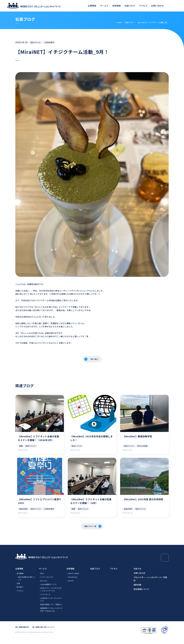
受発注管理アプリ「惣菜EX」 (51, 610)
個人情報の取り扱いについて (43, 633)
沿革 (18, 589)
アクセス (143, 6)
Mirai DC (44, 586)
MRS (42, 579)
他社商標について (141, 595)
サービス (104, 6)
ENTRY (71, 586)
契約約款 (137, 590)
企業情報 (92, 6)
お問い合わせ (157, 6)
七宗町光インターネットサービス (51, 605)
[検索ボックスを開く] (176, 6)
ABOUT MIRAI (73, 579)
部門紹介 (20, 593)
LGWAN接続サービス (48, 590)
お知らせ (137, 574)
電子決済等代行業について (27, 584)
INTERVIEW (73, 583)
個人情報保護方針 (22, 633)
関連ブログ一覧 (90, 532)
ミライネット (45, 600)
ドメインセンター (47, 583)
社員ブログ (130, 6)
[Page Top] (165, 563)
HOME (119, 22)
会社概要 (20, 579)
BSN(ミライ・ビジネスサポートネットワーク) (51, 595)
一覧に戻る (94, 359)
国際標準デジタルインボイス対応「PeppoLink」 (51, 615)
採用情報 (117, 6)
